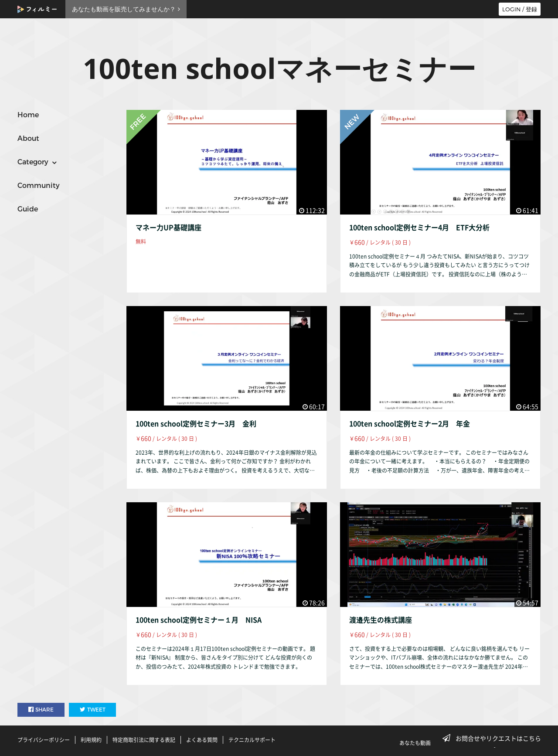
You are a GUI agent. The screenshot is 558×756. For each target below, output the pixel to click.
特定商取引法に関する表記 (144, 740)
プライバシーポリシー (44, 740)
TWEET (93, 710)
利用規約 (91, 740)
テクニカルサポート (252, 740)
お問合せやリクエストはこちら (494, 738)
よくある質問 (202, 740)
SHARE (41, 710)
